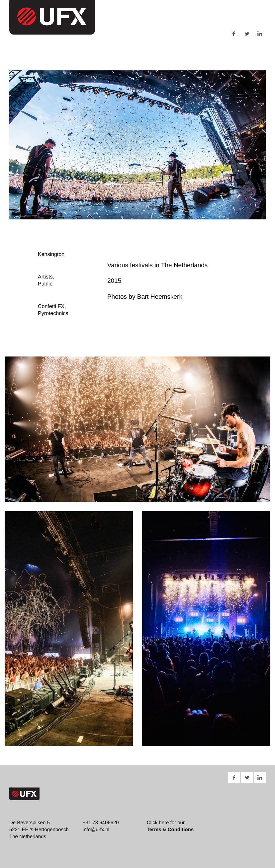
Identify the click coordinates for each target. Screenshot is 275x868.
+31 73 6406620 (101, 823)
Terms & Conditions (170, 830)
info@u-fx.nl (96, 830)
